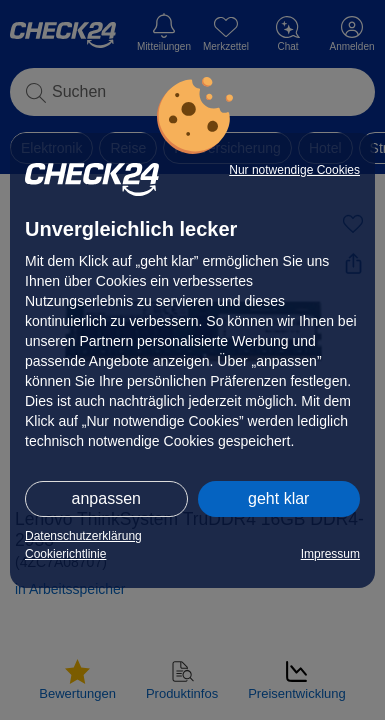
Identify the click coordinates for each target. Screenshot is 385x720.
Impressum (330, 554)
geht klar (278, 498)
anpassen (106, 498)
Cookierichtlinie (65, 554)
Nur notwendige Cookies (294, 170)
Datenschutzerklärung (83, 536)
